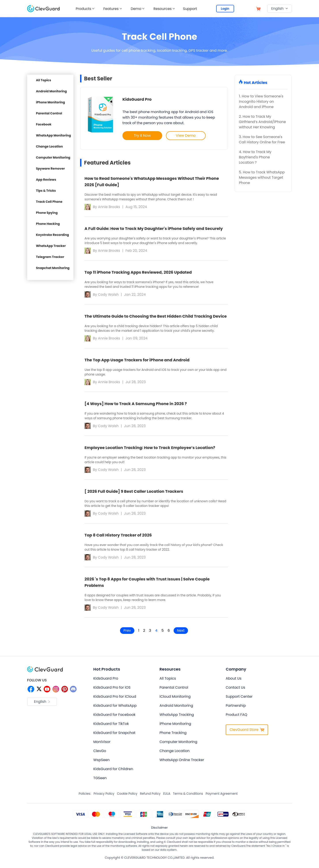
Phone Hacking (48, 224)
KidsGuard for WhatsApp (115, 708)
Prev (125, 633)
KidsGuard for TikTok (111, 727)
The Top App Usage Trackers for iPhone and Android (137, 361)
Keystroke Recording (53, 235)
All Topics (44, 80)
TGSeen (100, 781)
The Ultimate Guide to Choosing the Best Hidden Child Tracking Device (156, 317)
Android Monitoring (51, 91)
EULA (167, 796)
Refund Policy (150, 796)
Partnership (236, 708)
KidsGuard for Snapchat (114, 736)
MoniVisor (102, 745)
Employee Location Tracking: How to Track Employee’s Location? (150, 449)
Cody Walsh (109, 295)
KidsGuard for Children (113, 772)
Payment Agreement (222, 796)
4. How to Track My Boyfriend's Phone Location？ (255, 157)
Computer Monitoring (53, 157)
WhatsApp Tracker (51, 246)
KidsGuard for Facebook (114, 717)
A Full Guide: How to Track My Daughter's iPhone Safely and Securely (154, 228)
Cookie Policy (127, 796)
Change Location (49, 146)
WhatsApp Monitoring (53, 135)
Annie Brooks (109, 207)
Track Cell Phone (49, 202)
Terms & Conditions (188, 796)
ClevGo (100, 754)
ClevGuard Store (247, 732)
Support (191, 9)
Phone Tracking (173, 736)
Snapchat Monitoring (53, 268)
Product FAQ (236, 717)
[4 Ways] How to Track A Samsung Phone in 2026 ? (136, 405)
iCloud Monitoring (175, 699)
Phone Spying (47, 213)
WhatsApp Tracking (177, 717)
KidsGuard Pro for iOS (112, 690)
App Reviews (46, 180)
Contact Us (235, 690)
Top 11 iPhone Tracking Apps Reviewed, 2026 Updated (138, 273)
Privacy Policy (104, 796)
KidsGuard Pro (137, 99)
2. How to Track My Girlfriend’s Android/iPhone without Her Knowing (262, 122)
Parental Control (49, 113)
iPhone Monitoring (50, 102)
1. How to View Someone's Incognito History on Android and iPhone (261, 101)
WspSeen (101, 763)
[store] (258, 9)
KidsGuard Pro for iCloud (115, 699)
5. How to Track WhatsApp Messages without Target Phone (262, 177)
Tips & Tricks (46, 191)
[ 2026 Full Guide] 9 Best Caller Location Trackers (134, 494)
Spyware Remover (50, 169)
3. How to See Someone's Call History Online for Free (262, 139)
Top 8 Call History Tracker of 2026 (118, 538)
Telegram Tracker (50, 257)
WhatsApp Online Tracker (182, 763)
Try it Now (142, 136)
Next (183, 633)
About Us (234, 681)
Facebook (44, 124)
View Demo (186, 136)
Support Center (239, 699)
